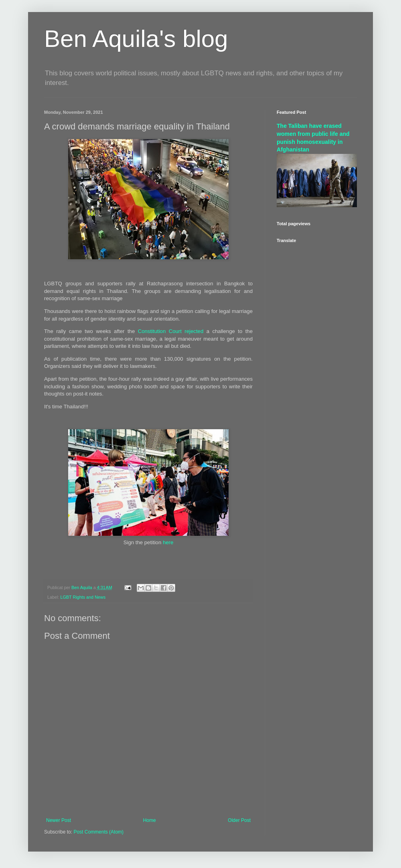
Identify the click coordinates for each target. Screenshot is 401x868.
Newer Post (59, 820)
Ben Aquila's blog (136, 39)
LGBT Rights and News (83, 597)
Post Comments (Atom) (98, 832)
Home (150, 820)
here (168, 542)
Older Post (239, 820)
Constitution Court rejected (171, 331)
